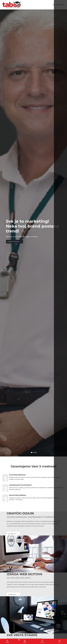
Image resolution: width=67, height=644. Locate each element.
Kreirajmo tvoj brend (14, 242)
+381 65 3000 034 (60, 5)
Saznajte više (13, 534)
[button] (32, 452)
